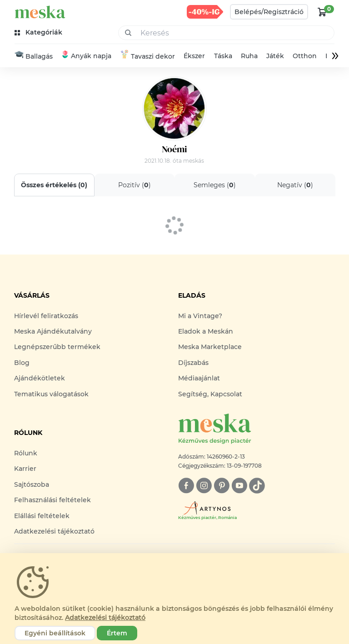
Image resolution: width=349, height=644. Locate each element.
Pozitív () (135, 185)
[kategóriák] (39, 32)
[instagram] (204, 486)
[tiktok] (257, 486)
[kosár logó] (322, 12)
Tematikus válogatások (51, 394)
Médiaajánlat (199, 378)
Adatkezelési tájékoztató (54, 531)
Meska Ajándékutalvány (53, 331)
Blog (22, 363)
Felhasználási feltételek (52, 500)
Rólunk (26, 453)
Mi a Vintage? (200, 316)
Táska (223, 56)
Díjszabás (193, 363)
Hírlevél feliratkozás (46, 316)
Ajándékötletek (40, 378)
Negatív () (295, 185)
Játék (275, 56)
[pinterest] (222, 486)
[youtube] (239, 486)
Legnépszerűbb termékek (57, 347)
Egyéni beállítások (55, 633)
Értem (117, 633)
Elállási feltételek (42, 516)
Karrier (25, 469)
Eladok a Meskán (206, 331)
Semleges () (215, 185)
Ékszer (194, 56)
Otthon (305, 56)
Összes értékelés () (54, 185)
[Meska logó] (257, 429)
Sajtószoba (32, 484)
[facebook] (186, 486)
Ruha (249, 56)
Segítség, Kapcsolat (210, 394)
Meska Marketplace (210, 347)
